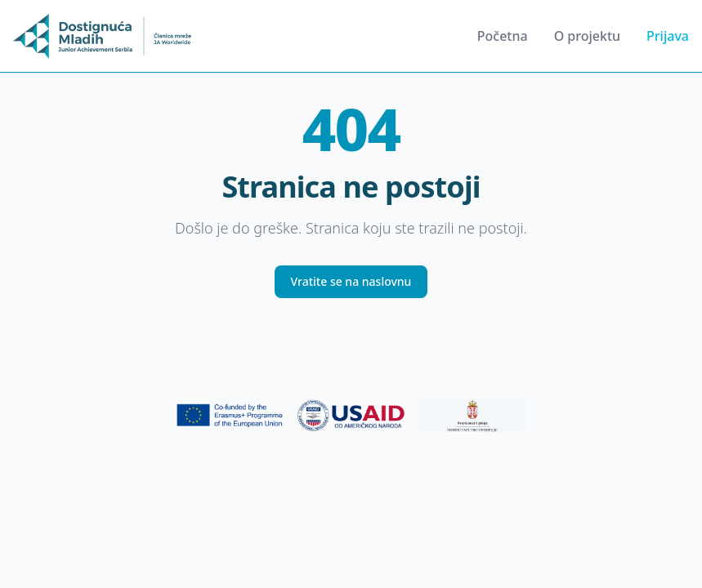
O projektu (587, 36)
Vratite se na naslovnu (351, 281)
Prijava (668, 36)
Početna (503, 36)
